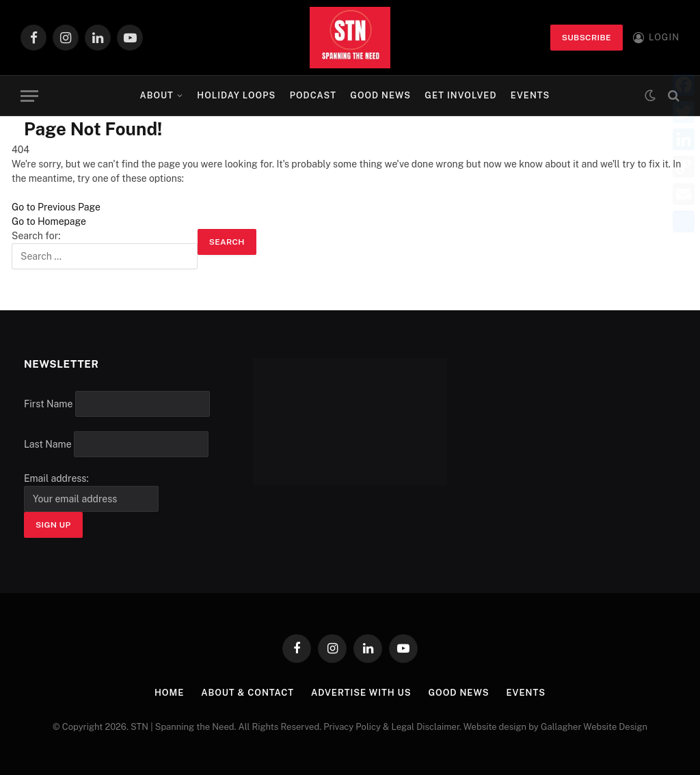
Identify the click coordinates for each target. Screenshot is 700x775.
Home (169, 693)
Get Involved (460, 95)
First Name (48, 404)
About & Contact (247, 693)
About (157, 95)
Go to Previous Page (56, 207)
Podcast (313, 95)
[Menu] (29, 96)
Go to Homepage (49, 221)
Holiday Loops (236, 95)
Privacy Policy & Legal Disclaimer (391, 727)
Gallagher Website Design (594, 727)
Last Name (48, 444)
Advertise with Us (361, 693)
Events (530, 95)
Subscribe (587, 38)
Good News (380, 95)
